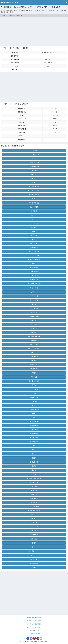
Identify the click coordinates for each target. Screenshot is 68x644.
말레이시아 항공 (34, 195)
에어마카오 (34, 328)
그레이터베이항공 (34, 166)
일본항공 (34, 405)
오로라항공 (34, 377)
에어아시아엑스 (34, 345)
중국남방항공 (34, 426)
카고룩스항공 (34, 482)
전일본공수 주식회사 (34, 409)
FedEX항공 (34, 150)
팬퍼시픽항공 (34, 531)
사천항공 (34, 227)
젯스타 (34, 417)
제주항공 (34, 413)
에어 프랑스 (34, 320)
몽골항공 (34, 199)
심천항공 (34, 264)
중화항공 (34, 446)
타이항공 (34, 515)
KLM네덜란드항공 (34, 154)
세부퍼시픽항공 (34, 243)
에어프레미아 (34, 357)
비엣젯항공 (34, 219)
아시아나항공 (34, 276)
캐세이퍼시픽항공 (34, 498)
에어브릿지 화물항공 (34, 336)
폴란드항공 (34, 539)
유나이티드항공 (34, 389)
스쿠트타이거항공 (34, 256)
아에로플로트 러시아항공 (34, 284)
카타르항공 (34, 486)
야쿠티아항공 (34, 296)
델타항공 (34, 179)
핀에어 (34, 547)
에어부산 (34, 332)
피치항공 (34, 543)
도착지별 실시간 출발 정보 (34, 624)
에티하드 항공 (34, 369)
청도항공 (34, 466)
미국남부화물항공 (34, 203)
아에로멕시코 (34, 280)
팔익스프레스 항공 (34, 527)
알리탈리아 (34, 292)
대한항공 (34, 175)
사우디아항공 (34, 223)
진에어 (34, 450)
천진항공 (34, 458)
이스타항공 (34, 401)
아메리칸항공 (34, 272)
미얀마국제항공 (34, 207)
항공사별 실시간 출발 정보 (34, 618)
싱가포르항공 (34, 268)
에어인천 (34, 353)
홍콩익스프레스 (34, 563)
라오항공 (34, 183)
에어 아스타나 (34, 312)
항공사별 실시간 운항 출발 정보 (15, 15)
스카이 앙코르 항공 (34, 251)
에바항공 (34, 304)
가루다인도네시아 (34, 162)
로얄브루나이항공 (34, 187)
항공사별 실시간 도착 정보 (34, 621)
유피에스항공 (34, 397)
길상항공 (34, 171)
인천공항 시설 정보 (34, 630)
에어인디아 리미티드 (34, 349)
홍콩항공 (34, 567)
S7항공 (34, 158)
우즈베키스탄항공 (34, 381)
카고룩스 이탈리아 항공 (34, 478)
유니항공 (34, 393)
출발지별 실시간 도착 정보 (34, 627)
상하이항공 (34, 235)
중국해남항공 (34, 438)
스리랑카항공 (34, 247)
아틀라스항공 (34, 288)
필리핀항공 (34, 555)
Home (3, 15)
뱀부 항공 (34, 211)
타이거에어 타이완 (34, 507)
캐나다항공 (34, 494)
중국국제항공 (34, 421)
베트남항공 (34, 215)
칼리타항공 (34, 490)
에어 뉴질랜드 (34, 308)
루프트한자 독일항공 (34, 191)
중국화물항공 (34, 442)
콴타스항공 (34, 502)
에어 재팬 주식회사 (34, 316)
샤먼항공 (34, 239)
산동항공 (34, 231)
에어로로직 (34, 324)
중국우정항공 (34, 434)
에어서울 (34, 341)
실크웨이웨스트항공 (34, 260)
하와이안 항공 (34, 559)
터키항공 (34, 519)
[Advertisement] (34, 31)
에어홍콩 (34, 361)
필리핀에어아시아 (34, 551)
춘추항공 (34, 474)
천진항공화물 (34, 462)
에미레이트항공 (34, 300)
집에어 (34, 454)
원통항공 (34, 385)
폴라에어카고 (34, 535)
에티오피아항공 (34, 365)
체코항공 (34, 470)
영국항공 (34, 373)
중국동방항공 (34, 430)
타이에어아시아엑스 (34, 511)
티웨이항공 (34, 523)
